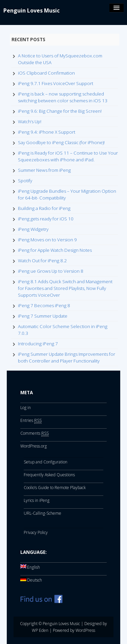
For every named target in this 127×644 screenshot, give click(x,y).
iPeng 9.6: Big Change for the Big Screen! (60, 111)
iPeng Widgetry (33, 229)
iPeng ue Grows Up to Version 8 (51, 271)
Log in (26, 408)
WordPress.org (34, 446)
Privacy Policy (36, 532)
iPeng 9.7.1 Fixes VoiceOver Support (56, 83)
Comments (35, 433)
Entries (31, 421)
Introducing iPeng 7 (38, 344)
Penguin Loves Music (31, 10)
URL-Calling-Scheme (43, 513)
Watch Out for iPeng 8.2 (42, 261)
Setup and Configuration (46, 462)
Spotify (25, 181)
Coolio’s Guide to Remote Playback (55, 488)
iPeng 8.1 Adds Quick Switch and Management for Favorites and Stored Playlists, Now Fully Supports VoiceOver (65, 288)
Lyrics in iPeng (37, 500)
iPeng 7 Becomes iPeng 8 (44, 305)
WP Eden (40, 630)
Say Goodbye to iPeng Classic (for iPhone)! (61, 142)
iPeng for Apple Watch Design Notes (55, 250)
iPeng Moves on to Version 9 (47, 240)
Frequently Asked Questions (49, 475)
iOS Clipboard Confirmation (46, 73)
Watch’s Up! (30, 122)
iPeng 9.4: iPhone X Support (47, 132)
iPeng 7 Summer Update (43, 316)
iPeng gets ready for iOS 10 (46, 219)
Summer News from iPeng (44, 170)
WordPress (85, 630)
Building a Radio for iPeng (44, 208)
